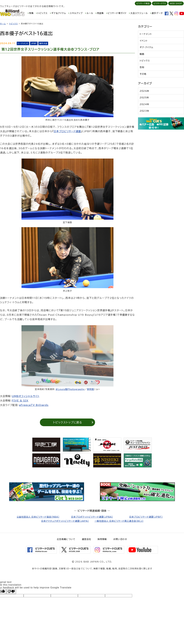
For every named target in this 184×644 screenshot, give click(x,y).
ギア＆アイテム (59, 13)
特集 (31, 13)
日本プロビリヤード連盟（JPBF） (146, 517)
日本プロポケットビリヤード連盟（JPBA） (92, 517)
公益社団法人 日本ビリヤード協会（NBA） (38, 517)
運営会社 (86, 539)
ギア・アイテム (147, 47)
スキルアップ (76, 13)
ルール (90, 13)
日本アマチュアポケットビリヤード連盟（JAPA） (65, 521)
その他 (143, 74)
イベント (144, 41)
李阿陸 (90, 389)
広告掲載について (66, 539)
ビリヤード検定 (143, 3)
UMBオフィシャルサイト (26, 396)
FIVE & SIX (20, 401)
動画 (142, 54)
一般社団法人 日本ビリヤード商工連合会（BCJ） (119, 521)
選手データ (157, 13)
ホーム (3, 24)
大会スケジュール (139, 13)
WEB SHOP (176, 3)
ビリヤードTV (160, 3)
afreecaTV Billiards (34, 405)
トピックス (42, 13)
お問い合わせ (120, 539)
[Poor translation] (11, 592)
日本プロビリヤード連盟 (67, 131)
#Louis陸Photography (70, 389)
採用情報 (102, 539)
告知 (142, 67)
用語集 (100, 13)
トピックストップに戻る (68, 422)
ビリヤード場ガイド (117, 13)
